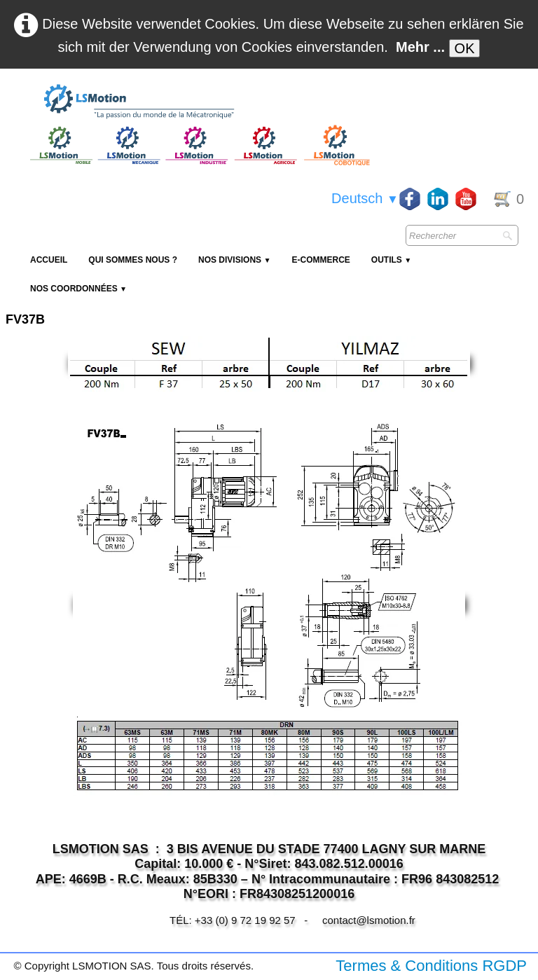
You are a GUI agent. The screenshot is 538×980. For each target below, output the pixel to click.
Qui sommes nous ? (133, 260)
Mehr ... (420, 47)
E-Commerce (320, 260)
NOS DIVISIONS (234, 260)
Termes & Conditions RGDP (431, 966)
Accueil (49, 260)
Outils (391, 260)
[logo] (198, 102)
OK (465, 48)
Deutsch (365, 198)
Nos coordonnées (78, 289)
